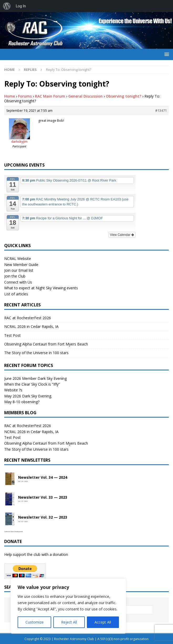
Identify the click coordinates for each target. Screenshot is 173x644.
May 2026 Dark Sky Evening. (28, 396)
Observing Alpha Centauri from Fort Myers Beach (46, 344)
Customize (35, 622)
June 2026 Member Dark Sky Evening (35, 378)
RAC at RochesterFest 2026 (28, 318)
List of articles (16, 294)
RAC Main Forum (50, 96)
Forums (25, 96)
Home (10, 96)
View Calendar (122, 235)
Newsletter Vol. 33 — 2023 (43, 497)
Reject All (69, 622)
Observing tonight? (124, 96)
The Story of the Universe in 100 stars (36, 353)
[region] (68, 606)
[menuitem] (7, 6)
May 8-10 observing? (22, 402)
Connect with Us (18, 282)
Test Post (12, 335)
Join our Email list (19, 270)
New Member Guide (21, 265)
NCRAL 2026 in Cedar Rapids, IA (31, 326)
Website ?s (13, 390)
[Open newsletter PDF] (10, 479)
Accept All (103, 622)
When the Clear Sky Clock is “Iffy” (32, 384)
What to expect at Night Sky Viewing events (41, 288)
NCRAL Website (18, 259)
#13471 (161, 111)
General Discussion (85, 96)
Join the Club (15, 276)
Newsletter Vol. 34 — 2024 (43, 478)
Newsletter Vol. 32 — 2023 (43, 517)
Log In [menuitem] (21, 6)
